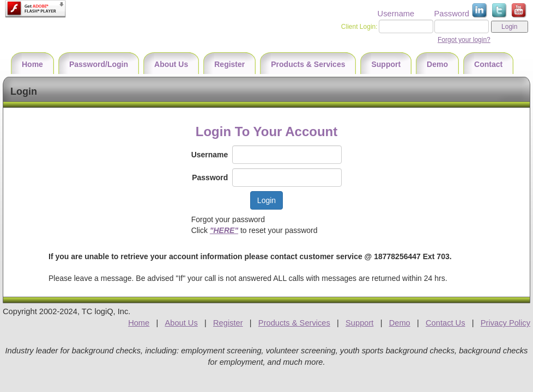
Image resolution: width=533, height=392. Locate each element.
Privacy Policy (505, 323)
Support (359, 323)
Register (228, 323)
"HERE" (224, 230)
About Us (181, 323)
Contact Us (446, 323)
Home (139, 323)
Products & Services (294, 323)
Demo (400, 323)
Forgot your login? (464, 40)
